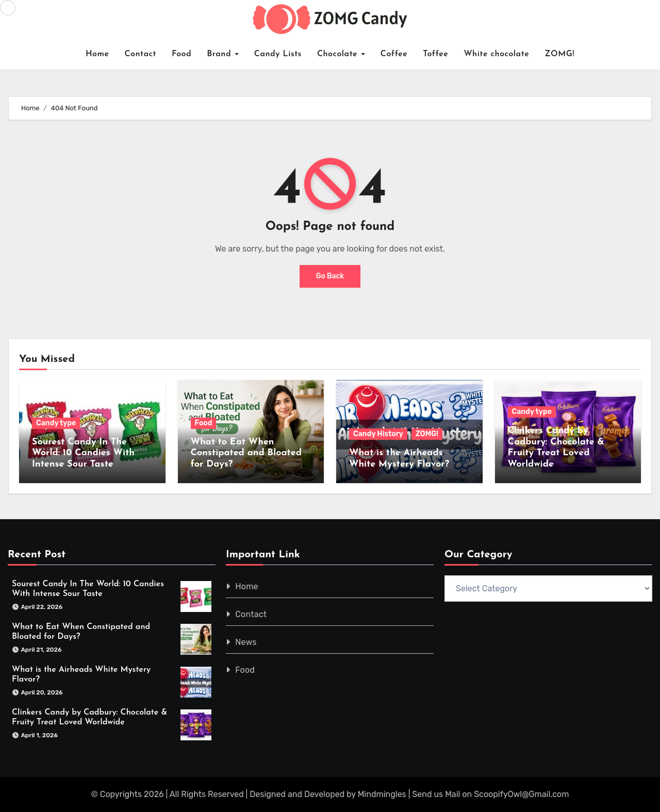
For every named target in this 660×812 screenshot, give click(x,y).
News (246, 642)
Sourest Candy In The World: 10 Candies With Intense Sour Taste (83, 453)
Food (181, 54)
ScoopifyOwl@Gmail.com (521, 794)
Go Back (330, 276)
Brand (220, 54)
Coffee (394, 54)
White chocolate (496, 54)
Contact (140, 54)
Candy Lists (278, 54)
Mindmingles (382, 794)
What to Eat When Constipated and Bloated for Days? (246, 453)
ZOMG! (559, 54)
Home (97, 54)
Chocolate (339, 54)
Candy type (56, 423)
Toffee (435, 54)
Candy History (378, 434)
